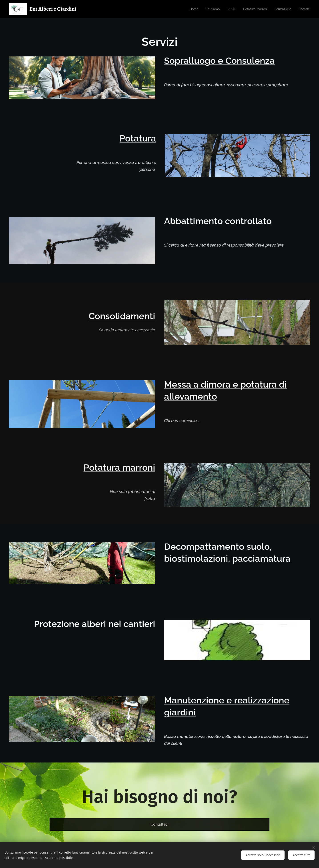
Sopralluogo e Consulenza (219, 61)
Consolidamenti (122, 316)
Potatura (138, 138)
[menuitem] (187, 9)
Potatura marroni (119, 467)
